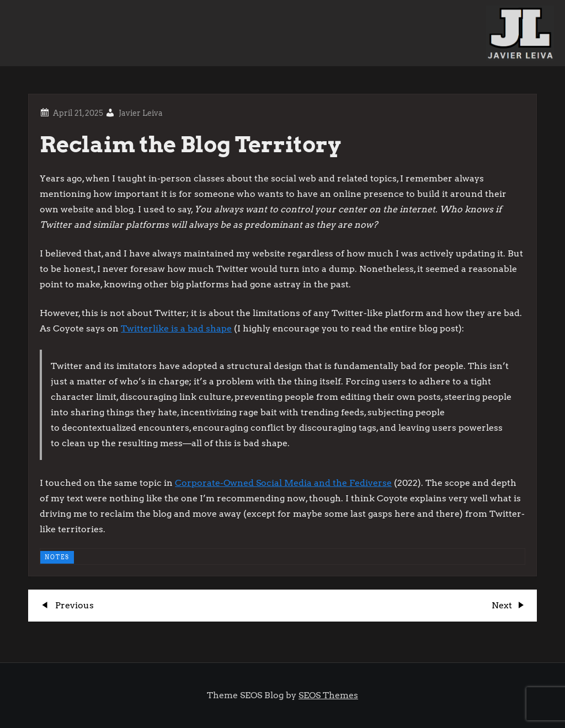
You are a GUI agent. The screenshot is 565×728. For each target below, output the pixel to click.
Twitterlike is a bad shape (176, 328)
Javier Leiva (141, 113)
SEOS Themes (328, 695)
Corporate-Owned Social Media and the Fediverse (283, 483)
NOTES (57, 557)
